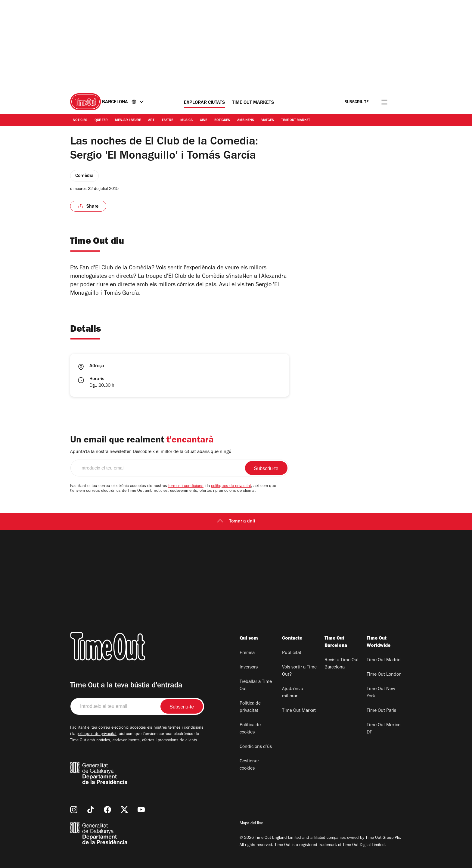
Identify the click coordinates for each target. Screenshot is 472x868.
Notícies (80, 120)
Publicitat (292, 653)
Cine (203, 120)
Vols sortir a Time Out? (299, 671)
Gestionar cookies (249, 765)
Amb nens (246, 120)
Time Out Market (296, 120)
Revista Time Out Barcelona (342, 664)
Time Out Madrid (384, 660)
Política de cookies (250, 729)
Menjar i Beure (128, 120)
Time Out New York (381, 693)
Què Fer (101, 120)
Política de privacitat (250, 707)
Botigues (222, 120)
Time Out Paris (381, 711)
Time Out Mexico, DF (384, 729)
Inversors (249, 668)
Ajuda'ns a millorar (293, 693)
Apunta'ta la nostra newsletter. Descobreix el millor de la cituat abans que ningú (151, 452)
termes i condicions (186, 486)
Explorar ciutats (204, 103)
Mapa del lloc (251, 824)
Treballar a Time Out (256, 686)
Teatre (167, 120)
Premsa (247, 653)
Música (186, 120)
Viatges (268, 120)
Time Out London (384, 675)
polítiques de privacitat (231, 486)
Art (151, 120)
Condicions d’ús (256, 747)
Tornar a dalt (236, 522)
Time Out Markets (253, 103)
